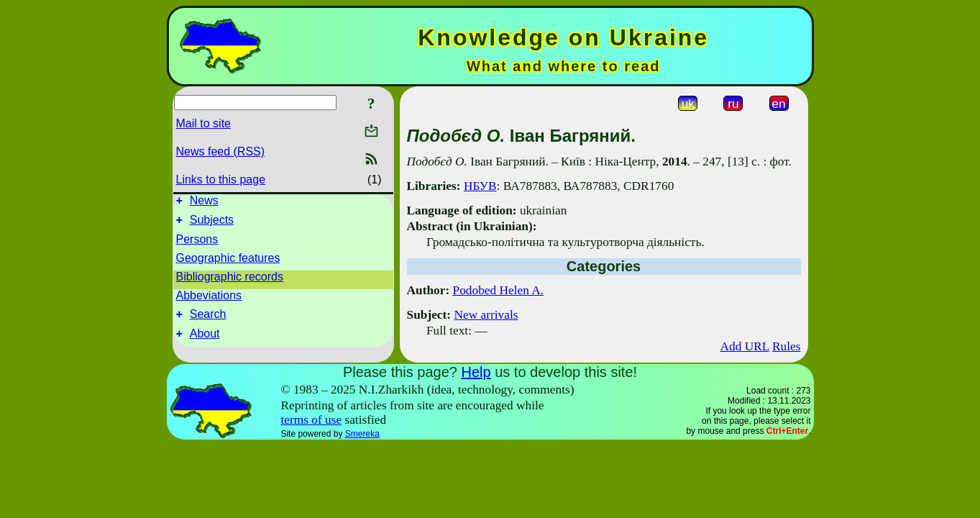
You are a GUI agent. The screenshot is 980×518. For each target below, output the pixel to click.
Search (208, 321)
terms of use (311, 420)
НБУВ (480, 186)
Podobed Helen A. (499, 290)
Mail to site (203, 123)
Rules (786, 346)
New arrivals (486, 315)
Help (476, 372)
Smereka (362, 434)
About (205, 342)
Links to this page (221, 180)
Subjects (212, 224)
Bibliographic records (230, 281)
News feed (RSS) (221, 151)
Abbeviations (209, 300)
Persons (197, 244)
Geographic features (228, 262)
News (204, 203)
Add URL (744, 346)
